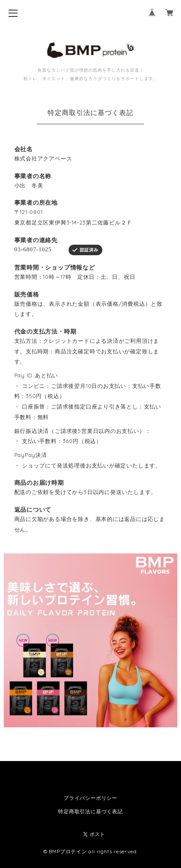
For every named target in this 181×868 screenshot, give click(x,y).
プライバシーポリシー (90, 798)
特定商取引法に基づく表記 (90, 811)
